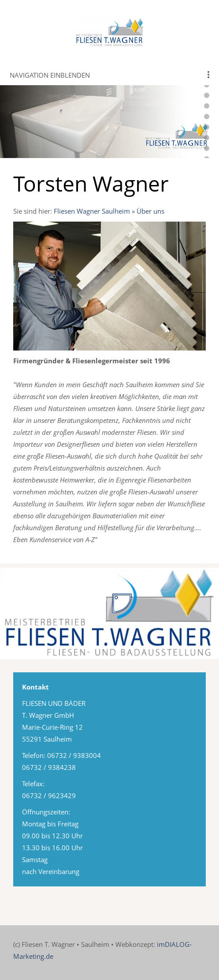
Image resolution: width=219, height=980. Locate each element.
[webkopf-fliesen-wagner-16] (207, 127)
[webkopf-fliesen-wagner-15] (207, 117)
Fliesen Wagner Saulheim (92, 211)
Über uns (150, 211)
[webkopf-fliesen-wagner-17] (207, 138)
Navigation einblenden (50, 75)
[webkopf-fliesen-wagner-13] (207, 95)
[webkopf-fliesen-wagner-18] (207, 148)
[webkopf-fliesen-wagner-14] (207, 106)
